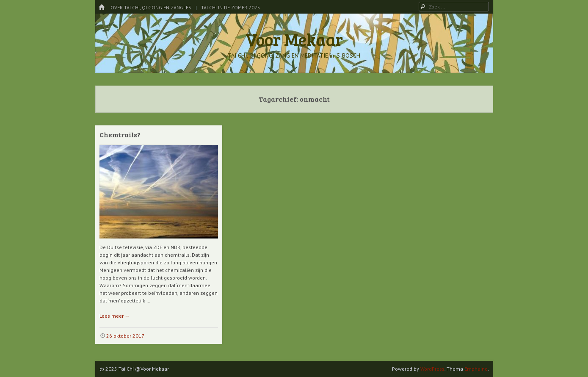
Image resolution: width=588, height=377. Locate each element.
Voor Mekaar (294, 39)
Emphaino (476, 369)
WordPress (432, 369)
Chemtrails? (120, 134)
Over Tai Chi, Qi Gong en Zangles (151, 7)
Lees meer (115, 316)
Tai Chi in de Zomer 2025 (231, 7)
